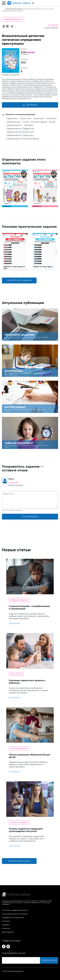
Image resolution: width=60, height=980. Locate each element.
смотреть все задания (19, 280)
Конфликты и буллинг (19, 600)
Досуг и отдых (16, 674)
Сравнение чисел (14, 122)
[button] (4, 188)
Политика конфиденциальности (15, 910)
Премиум (6, 925)
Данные (52, 122)
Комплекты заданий (39, 122)
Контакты (6, 928)
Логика (26, 122)
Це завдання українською (11, 75)
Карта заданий (8, 932)
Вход (57, 3)
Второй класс (26, 118)
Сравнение (28, 125)
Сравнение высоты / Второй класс (20, 132)
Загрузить (30, 105)
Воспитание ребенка (19, 748)
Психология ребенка (19, 822)
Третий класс (39, 118)
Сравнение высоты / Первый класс (20, 129)
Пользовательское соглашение (15, 914)
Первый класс (12, 118)
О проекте (6, 921)
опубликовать (30, 517)
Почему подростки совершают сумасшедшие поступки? (26, 830)
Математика (51, 118)
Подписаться (49, 960)
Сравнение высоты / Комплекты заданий (23, 139)
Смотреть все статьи (19, 861)
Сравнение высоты (13, 19)
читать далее (14, 623)
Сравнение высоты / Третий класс (20, 135)
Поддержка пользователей (13, 918)
